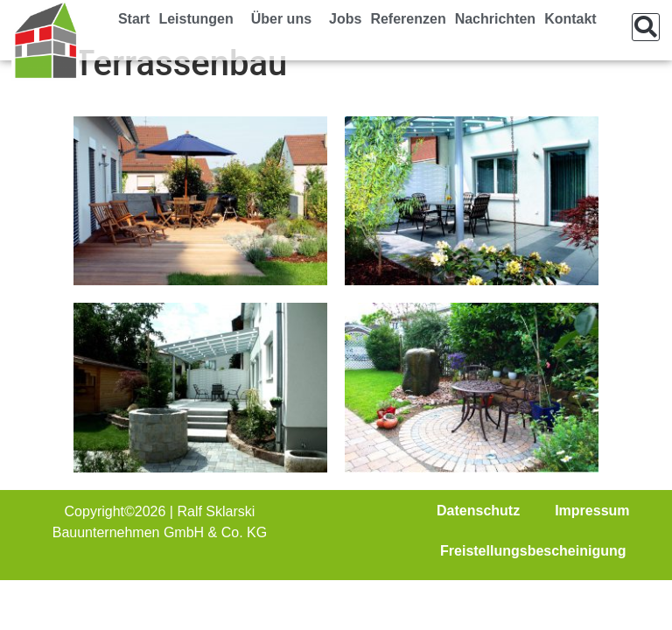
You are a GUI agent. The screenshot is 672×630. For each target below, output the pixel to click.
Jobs (345, 19)
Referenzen (408, 19)
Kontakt (570, 19)
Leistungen (200, 19)
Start (134, 19)
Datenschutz (478, 511)
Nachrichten (495, 19)
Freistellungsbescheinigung (533, 551)
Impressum (592, 511)
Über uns (286, 19)
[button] (646, 27)
